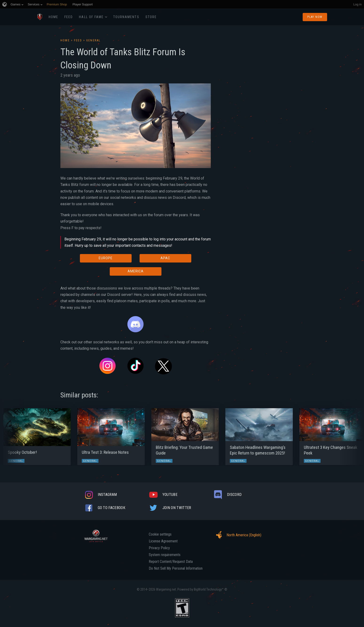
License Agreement (163, 541)
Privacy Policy (159, 548)
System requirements (165, 555)
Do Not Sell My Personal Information (176, 568)
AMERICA (136, 271)
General (94, 40)
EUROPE (106, 258)
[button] (12, 434)
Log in (358, 4)
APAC (165, 258)
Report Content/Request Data (171, 562)
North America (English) (237, 535)
